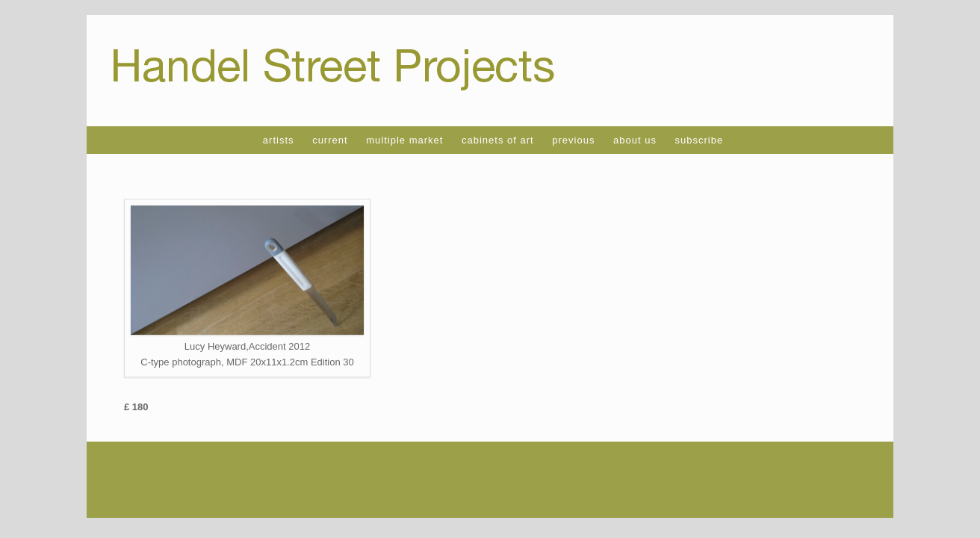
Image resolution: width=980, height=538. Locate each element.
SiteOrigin (479, 489)
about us (635, 140)
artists (279, 140)
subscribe (700, 140)
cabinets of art (498, 140)
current (330, 140)
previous (573, 140)
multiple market (404, 140)
